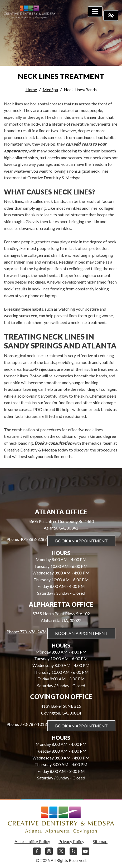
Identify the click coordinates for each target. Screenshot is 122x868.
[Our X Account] (61, 854)
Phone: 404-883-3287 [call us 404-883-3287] (27, 539)
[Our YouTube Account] (85, 854)
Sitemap (100, 841)
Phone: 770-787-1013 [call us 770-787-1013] (27, 724)
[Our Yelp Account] (73, 854)
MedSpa (50, 89)
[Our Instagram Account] (49, 854)
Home (31, 89)
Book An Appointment (81, 541)
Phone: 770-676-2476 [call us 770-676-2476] (27, 632)
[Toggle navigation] (95, 12)
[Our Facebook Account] (37, 854)
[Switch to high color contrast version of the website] (111, 16)
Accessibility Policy (32, 841)
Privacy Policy (71, 841)
